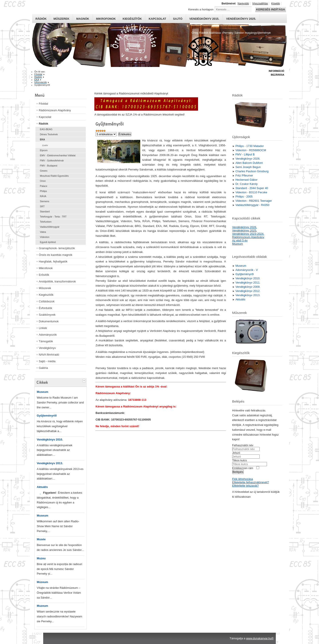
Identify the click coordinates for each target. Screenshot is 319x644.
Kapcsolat (157, 19)
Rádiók (41, 19)
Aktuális (42, 487)
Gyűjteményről (47, 416)
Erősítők (44, 275)
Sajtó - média (47, 361)
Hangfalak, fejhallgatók (53, 261)
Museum (43, 392)
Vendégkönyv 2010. (50, 439)
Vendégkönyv (47, 348)
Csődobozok (47, 301)
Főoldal (43, 104)
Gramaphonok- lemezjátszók (57, 248)
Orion (43, 181)
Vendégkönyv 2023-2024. (248, 234)
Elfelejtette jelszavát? (245, 486)
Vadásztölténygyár (50, 227)
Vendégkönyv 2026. (245, 227)
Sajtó (178, 19)
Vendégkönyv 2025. (241, 19)
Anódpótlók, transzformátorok (57, 281)
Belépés (238, 472)
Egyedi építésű (48, 242)
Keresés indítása (270, 9)
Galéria (43, 368)
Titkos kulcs (239, 460)
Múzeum (42, 582)
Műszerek (61, 19)
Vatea (43, 232)
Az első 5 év (240, 240)
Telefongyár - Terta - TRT (53, 217)
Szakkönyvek (47, 315)
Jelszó (236, 453)
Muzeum (42, 606)
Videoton (45, 237)
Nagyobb (243, 3)
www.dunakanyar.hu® (260, 638)
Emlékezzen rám (243, 468)
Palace (44, 186)
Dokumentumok (49, 321)
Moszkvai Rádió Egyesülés (54, 176)
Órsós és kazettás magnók (56, 255)
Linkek (43, 328)
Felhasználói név (243, 445)
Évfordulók (45, 308)
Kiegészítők (132, 19)
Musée (41, 539)
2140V (45, 145)
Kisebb (275, 3)
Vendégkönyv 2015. (204, 19)
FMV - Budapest (49, 166)
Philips (43, 191)
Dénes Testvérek (49, 134)
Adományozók (48, 335)
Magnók (83, 19)
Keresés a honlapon (201, 9)
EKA (42, 139)
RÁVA (43, 196)
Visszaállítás (260, 3)
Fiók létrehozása (243, 479)
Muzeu (41, 558)
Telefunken (46, 222)
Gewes (44, 171)
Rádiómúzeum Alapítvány (55, 110)
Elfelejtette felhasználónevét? (251, 482)
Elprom (44, 150)
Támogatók (46, 341)
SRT (42, 206)
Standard (45, 211)
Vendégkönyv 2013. (50, 463)
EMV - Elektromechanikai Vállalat (58, 155)
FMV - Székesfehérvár (52, 161)
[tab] (85, 380)
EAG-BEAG (46, 129)
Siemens (45, 201)
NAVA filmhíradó (49, 355)
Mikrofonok (106, 19)
